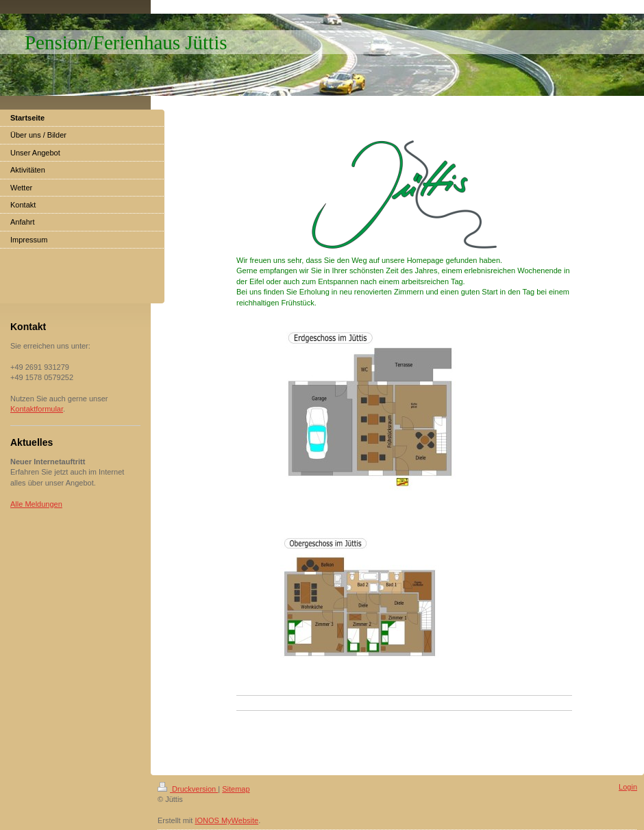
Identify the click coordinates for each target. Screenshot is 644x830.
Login (628, 787)
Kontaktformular (37, 409)
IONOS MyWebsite (226, 820)
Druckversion (188, 789)
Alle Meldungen (36, 504)
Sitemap (236, 789)
